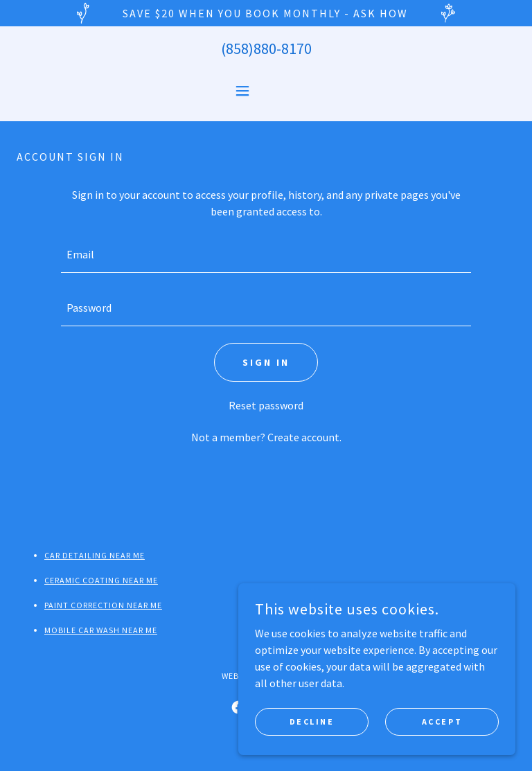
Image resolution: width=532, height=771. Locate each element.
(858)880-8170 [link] (266, 48)
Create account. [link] (304, 437)
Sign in (266, 362)
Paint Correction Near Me (103, 605)
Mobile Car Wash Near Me (101, 630)
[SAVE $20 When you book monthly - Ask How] (266, 13)
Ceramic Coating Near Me (101, 580)
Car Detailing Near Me (95, 555)
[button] (266, 91)
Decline (312, 721)
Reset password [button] (266, 405)
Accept (442, 721)
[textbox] (266, 255)
